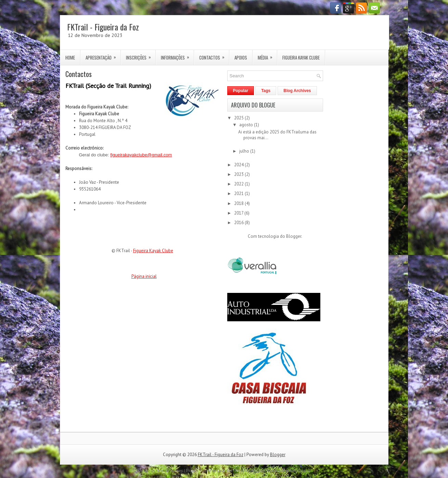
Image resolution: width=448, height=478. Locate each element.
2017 (239, 213)
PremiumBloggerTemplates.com (261, 470)
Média (267, 55)
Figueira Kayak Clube (301, 57)
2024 (239, 165)
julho (245, 151)
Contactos (214, 55)
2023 (239, 174)
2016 (239, 223)
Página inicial (144, 276)
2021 (239, 193)
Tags (266, 91)
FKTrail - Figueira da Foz (103, 27)
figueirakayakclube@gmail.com (141, 155)
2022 (239, 184)
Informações (177, 55)
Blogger (294, 236)
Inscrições (141, 55)
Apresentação (103, 55)
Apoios (241, 57)
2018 (239, 203)
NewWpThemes (169, 470)
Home (70, 57)
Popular (241, 91)
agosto (247, 125)
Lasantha (225, 470)
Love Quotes (300, 470)
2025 (239, 118)
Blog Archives (297, 91)
